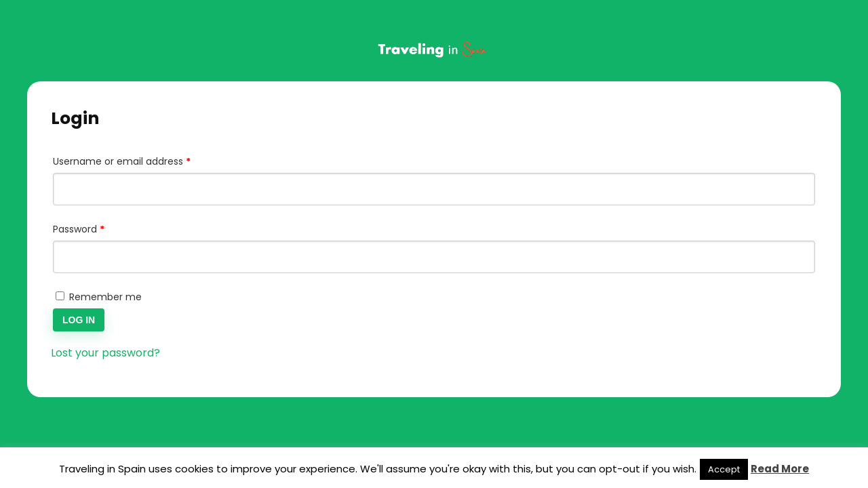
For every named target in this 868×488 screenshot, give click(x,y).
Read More (780, 469)
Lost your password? (105, 353)
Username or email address (142, 160)
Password (99, 228)
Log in (79, 320)
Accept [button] (724, 469)
